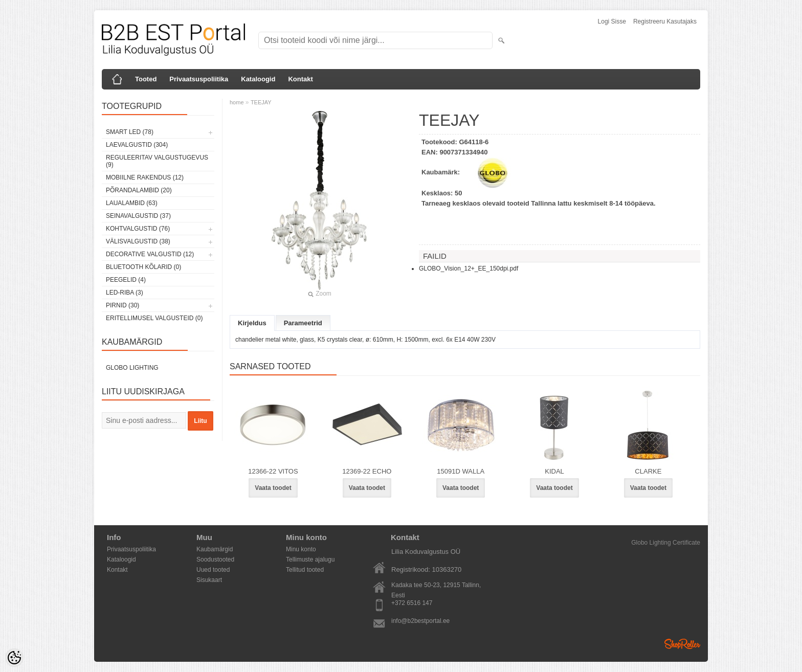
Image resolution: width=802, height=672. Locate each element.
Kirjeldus (252, 323)
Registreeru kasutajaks (665, 21)
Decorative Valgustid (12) (150, 254)
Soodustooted (215, 559)
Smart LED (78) (130, 132)
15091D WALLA (461, 471)
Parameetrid (303, 323)
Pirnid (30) (122, 305)
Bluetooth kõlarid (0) (143, 267)
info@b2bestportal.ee (420, 621)
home (237, 102)
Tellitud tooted (305, 570)
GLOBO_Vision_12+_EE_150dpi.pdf (469, 268)
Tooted (146, 79)
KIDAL (554, 471)
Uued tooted (213, 570)
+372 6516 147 (412, 603)
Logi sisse (612, 21)
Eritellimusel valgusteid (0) (154, 318)
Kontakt (300, 79)
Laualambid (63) (132, 203)
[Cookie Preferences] (14, 658)
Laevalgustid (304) (137, 145)
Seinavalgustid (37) (138, 216)
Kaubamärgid (215, 549)
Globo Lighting (132, 368)
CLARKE (648, 471)
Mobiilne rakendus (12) (145, 177)
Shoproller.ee (682, 644)
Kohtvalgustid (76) (138, 229)
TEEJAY (261, 102)
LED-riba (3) (125, 293)
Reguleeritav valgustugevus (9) (157, 161)
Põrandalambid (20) (139, 190)
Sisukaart (209, 580)
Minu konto (301, 549)
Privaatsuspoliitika (199, 79)
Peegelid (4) (126, 280)
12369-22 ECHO (367, 471)
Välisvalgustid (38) (138, 241)
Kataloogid (258, 79)
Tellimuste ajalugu (310, 559)
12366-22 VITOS (273, 471)
